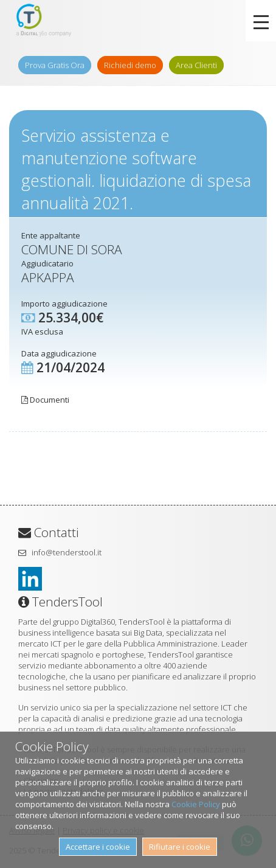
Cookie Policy (196, 804)
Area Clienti (196, 65)
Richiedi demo (130, 65)
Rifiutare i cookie (180, 847)
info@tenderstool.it (67, 552)
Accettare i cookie (98, 847)
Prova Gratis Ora (55, 65)
